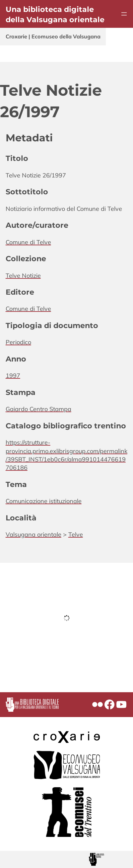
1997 (13, 376)
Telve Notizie (23, 276)
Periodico (18, 342)
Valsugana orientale (33, 534)
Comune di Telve (28, 242)
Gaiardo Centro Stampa (38, 409)
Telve (76, 534)
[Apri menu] (124, 14)
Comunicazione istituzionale (44, 501)
